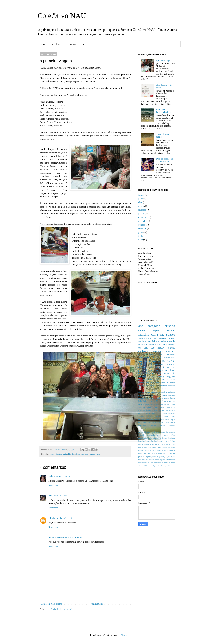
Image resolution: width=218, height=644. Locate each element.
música (165, 447)
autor (52, 454)
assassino (172, 413)
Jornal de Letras (168, 383)
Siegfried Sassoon (145, 407)
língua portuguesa (145, 444)
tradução (164, 466)
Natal (147, 404)
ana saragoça (149, 326)
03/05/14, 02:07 (60, 496)
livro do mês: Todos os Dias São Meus (165, 160)
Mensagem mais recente (51, 604)
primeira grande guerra (165, 376)
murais (155, 447)
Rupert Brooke (170, 404)
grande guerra (153, 367)
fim (152, 435)
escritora (172, 386)
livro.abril (161, 441)
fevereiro (142, 210)
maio (141, 240)
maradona (156, 444)
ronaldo (141, 460)
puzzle (169, 457)
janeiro (141, 195)
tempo (150, 466)
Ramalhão (160, 404)
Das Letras (152, 364)
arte (160, 413)
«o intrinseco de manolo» (157, 354)
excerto (142, 367)
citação (171, 348)
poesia (141, 370)
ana (50, 496)
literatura (72, 454)
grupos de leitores (160, 438)
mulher (164, 392)
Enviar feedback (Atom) (61, 609)
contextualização (144, 429)
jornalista (142, 441)
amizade (147, 413)
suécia (173, 463)
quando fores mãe (146, 383)
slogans (145, 463)
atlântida (150, 379)
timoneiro (170, 351)
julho (141, 199)
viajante (145, 469)
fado (140, 389)
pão (86, 454)
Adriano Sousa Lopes (146, 398)
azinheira (150, 417)
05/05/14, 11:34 (67, 518)
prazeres (141, 457)
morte (173, 379)
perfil (148, 361)
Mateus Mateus (162, 401)
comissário (142, 426)
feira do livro (148, 389)
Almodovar (159, 398)
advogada (142, 410)
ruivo (146, 460)
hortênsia (172, 438)
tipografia (157, 466)
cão (164, 429)
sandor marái (154, 460)
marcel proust (165, 444)
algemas (167, 410)
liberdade (154, 441)
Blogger (124, 635)
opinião (158, 450)
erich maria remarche (160, 432)
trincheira (172, 466)
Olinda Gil (54, 518)
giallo (150, 438)
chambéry (163, 386)
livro (78, 454)
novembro (143, 221)
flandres (156, 435)
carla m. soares (163, 334)
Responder (53, 485)
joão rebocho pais (148, 338)
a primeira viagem (164, 60)
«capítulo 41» (159, 361)
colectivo (58, 454)
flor (161, 435)
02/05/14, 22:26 (63, 476)
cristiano (154, 429)
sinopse (142, 379)
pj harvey (171, 453)
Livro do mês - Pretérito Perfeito (164, 111)
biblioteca (142, 420)
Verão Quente (159, 407)
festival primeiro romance (164, 389)
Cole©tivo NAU (62, 16)
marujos (73, 44)
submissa (167, 463)
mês (160, 447)
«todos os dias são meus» (157, 346)
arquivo (154, 413)
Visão (168, 407)
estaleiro (172, 432)
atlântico (141, 417)
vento (140, 469)
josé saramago (144, 392)
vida (157, 383)
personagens (162, 453)
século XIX (143, 466)
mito (150, 447)
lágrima (172, 441)
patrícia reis (152, 453)
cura (160, 429)
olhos (152, 450)
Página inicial (97, 604)
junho (141, 236)
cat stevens (165, 423)
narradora (172, 447)
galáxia (173, 435)
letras (153, 392)
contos (160, 364)
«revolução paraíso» (150, 358)
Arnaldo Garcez (169, 398)
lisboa (158, 392)
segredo (162, 460)
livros (83, 44)
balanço (166, 417)
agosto (148, 410)
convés (43, 44)
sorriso (161, 463)
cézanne (170, 429)
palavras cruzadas (168, 450)
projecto (148, 457)
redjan (52, 476)
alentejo (142, 386)
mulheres (171, 392)
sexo (140, 463)
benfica (157, 379)
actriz (173, 407)
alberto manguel (158, 410)
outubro (142, 225)
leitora (148, 441)
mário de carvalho (147, 395)
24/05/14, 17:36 (75, 537)
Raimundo (170, 358)
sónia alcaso (145, 341)
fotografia (166, 435)
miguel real (143, 447)
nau (83, 454)
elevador (147, 432)
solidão (151, 463)
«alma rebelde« (168, 395)
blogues (172, 420)
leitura (156, 341)
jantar (65, 454)
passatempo (143, 453)
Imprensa (152, 401)
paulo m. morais (166, 338)
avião (155, 386)
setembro (142, 228)
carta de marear (58, 44)
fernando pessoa (144, 435)
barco (173, 417)
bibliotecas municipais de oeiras (157, 420)
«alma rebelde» (160, 370)
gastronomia (143, 438)
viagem (92, 454)
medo (173, 444)
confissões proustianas (151, 351)
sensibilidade (170, 460)
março (141, 206)
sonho (156, 463)
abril (140, 202)
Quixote (152, 404)
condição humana (157, 426)
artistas (165, 413)
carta (145, 423)
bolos (140, 423)
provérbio (155, 457)
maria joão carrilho (58, 537)
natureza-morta (144, 450)
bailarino (158, 417)
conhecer (172, 426)
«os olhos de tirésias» (156, 345)
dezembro (143, 217)
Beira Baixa (143, 401)
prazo (158, 395)
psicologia (163, 457)
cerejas (173, 423)
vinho (98, 454)
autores (149, 386)
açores (172, 364)
